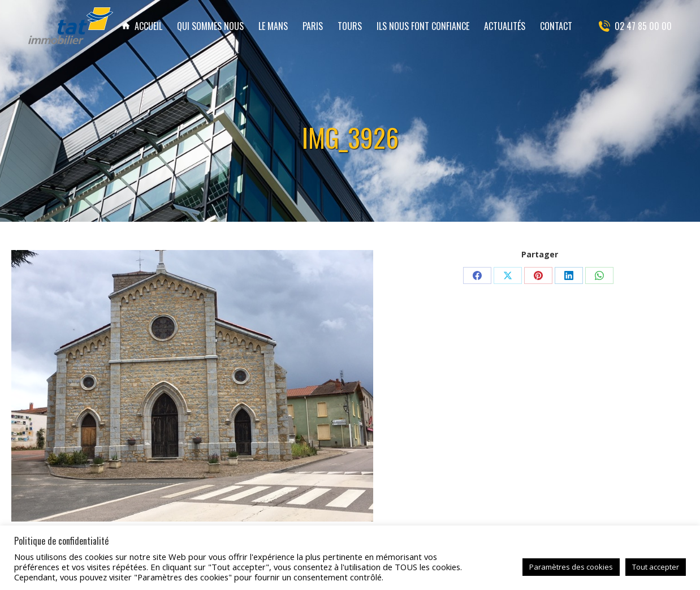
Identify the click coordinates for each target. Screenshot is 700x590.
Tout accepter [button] (656, 567)
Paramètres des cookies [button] (571, 567)
